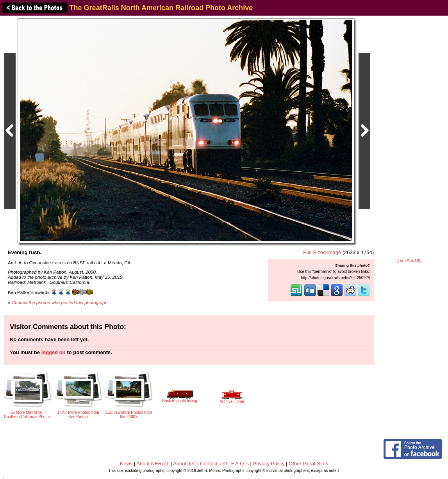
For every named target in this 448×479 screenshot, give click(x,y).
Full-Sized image (322, 252)
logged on (54, 352)
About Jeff (184, 464)
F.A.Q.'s (240, 464)
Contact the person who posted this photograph (60, 302)
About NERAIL (153, 464)
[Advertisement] (409, 137)
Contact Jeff (213, 464)
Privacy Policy (269, 464)
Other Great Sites (308, 464)
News (126, 464)
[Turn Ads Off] (409, 261)
